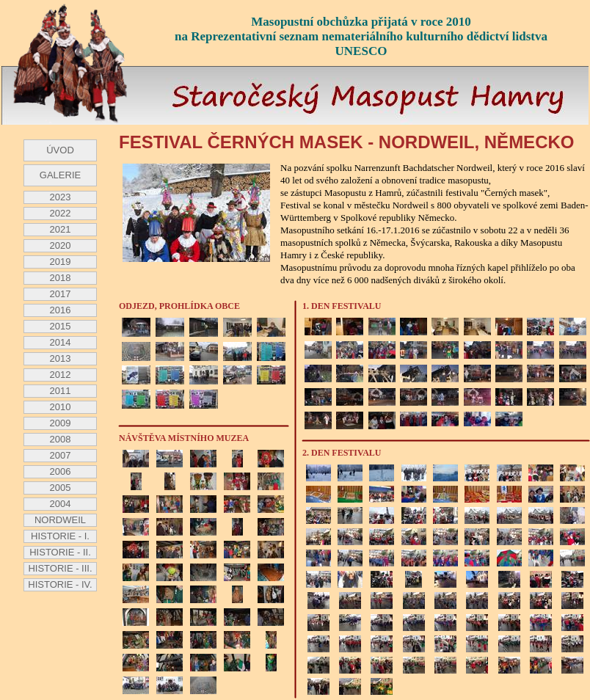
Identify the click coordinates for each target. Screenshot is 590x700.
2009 (61, 423)
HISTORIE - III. (60, 568)
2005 (61, 488)
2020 (61, 245)
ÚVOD (60, 150)
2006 (61, 471)
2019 (61, 262)
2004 (61, 504)
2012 (61, 375)
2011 (61, 391)
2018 (61, 278)
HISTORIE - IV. (60, 584)
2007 (61, 455)
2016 (61, 310)
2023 (61, 197)
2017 (61, 294)
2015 (61, 326)
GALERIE (60, 175)
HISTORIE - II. (60, 552)
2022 (61, 213)
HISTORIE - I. (60, 536)
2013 (61, 358)
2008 (61, 439)
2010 (61, 407)
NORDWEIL (60, 520)
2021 (61, 229)
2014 (61, 342)
